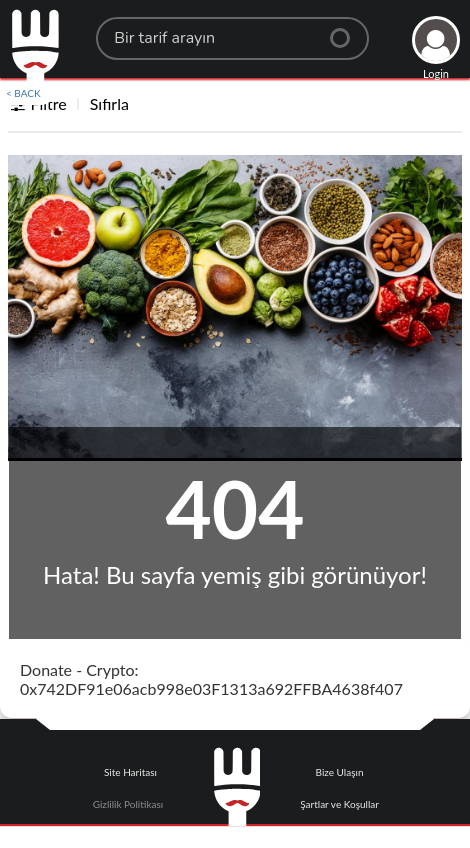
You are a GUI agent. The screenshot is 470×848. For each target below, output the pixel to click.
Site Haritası (130, 772)
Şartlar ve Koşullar (339, 804)
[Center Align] (347, 30)
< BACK (23, 93)
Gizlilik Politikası (128, 804)
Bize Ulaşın (340, 772)
